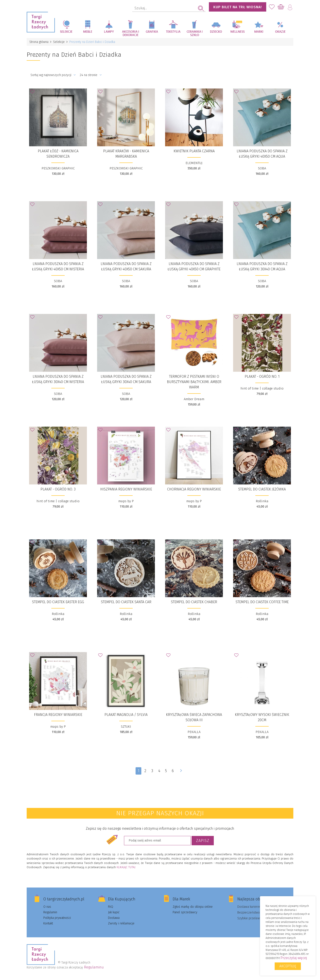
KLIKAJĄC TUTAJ (126, 867)
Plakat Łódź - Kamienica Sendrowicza (58, 154)
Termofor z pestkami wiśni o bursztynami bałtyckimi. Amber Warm (194, 382)
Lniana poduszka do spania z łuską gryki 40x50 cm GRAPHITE (194, 266)
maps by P (126, 501)
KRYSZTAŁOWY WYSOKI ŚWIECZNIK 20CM (262, 717)
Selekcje (66, 32)
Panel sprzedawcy (185, 912)
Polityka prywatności (57, 918)
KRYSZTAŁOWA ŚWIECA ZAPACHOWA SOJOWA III (194, 717)
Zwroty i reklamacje (121, 923)
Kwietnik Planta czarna (194, 151)
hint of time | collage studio (262, 388)
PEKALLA (194, 732)
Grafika (152, 32)
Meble (88, 32)
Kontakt (48, 923)
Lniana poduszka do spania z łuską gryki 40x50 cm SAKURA (126, 266)
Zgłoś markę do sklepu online (193, 907)
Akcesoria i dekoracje (131, 33)
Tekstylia (173, 32)
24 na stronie (91, 75)
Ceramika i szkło (195, 33)
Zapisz (203, 841)
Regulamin (50, 912)
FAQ (111, 907)
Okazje (280, 32)
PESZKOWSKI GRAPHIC (58, 168)
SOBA (262, 168)
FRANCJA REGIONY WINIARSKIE (58, 715)
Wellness (237, 32)
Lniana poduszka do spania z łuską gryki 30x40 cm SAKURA (126, 379)
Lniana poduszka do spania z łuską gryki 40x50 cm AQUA (262, 154)
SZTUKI (126, 727)
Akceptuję (288, 966)
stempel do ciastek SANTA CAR (126, 602)
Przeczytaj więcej (294, 958)
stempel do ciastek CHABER (194, 602)
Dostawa (114, 918)
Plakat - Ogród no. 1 (262, 377)
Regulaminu (94, 967)
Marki (259, 32)
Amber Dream (194, 399)
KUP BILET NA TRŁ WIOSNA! (238, 7)
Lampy (109, 32)
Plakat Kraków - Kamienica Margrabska (126, 154)
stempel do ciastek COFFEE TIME (262, 602)
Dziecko (216, 32)
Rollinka (262, 501)
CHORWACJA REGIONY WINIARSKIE (194, 489)
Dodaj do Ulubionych (34, 93)
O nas (47, 907)
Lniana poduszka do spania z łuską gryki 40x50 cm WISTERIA (58, 266)
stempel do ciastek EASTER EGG (58, 602)
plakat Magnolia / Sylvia (126, 715)
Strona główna (39, 42)
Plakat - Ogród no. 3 (58, 489)
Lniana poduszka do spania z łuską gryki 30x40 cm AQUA (262, 266)
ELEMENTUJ (194, 163)
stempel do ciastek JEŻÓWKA (262, 489)
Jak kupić (114, 912)
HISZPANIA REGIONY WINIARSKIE (126, 489)
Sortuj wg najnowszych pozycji (53, 75)
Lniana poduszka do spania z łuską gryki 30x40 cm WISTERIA (58, 379)
